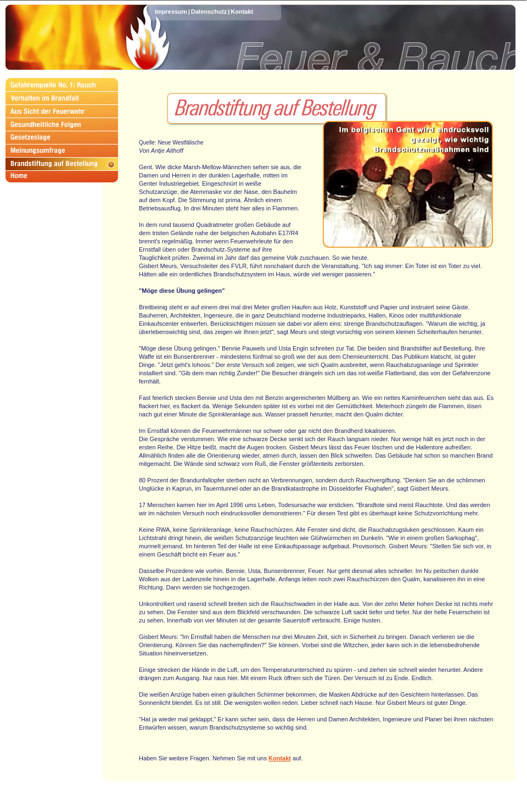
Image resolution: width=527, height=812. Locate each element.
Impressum (171, 12)
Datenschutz (209, 12)
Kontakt (242, 12)
